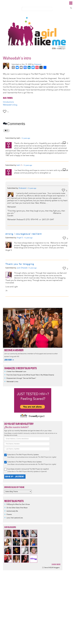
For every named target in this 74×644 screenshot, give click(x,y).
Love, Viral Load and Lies (15, 518)
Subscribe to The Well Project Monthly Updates (23, 455)
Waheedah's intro (12, 382)
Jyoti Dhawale (22, 268)
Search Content (71, 8)
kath (19, 165)
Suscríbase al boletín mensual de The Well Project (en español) (28, 469)
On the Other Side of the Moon (17, 508)
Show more (56, 564)
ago (26, 138)
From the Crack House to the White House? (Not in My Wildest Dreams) (30, 375)
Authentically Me (12, 511)
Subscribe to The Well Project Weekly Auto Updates (25, 462)
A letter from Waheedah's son (16, 372)
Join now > (9, 360)
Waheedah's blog (10, 105)
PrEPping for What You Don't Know (18, 504)
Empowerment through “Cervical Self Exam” (21, 378)
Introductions (8, 102)
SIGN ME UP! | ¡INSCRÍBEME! (15, 477)
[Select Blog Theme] (18, 492)
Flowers (9, 514)
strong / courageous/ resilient (24, 234)
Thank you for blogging (20, 264)
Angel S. (20, 238)
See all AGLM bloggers (52, 568)
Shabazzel (38, 64)
